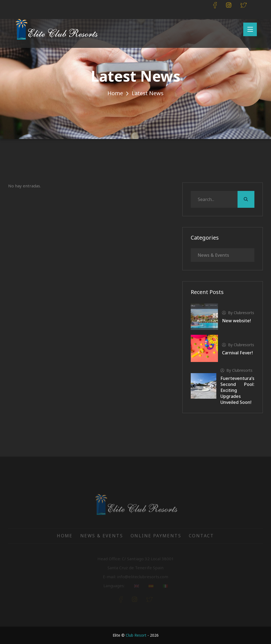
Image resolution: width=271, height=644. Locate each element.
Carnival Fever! (237, 353)
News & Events (213, 255)
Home (115, 93)
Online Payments (156, 539)
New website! (236, 321)
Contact (201, 539)
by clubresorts (238, 313)
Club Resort (136, 635)
